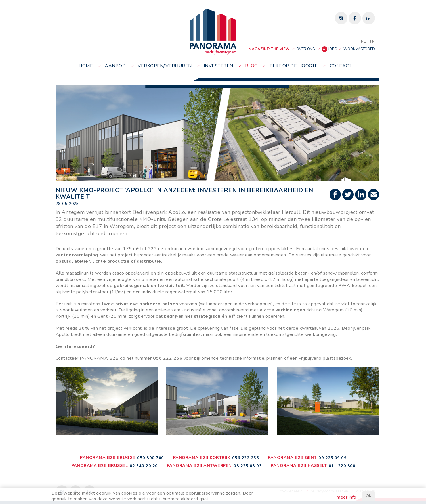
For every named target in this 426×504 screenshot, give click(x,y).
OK (369, 496)
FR (373, 41)
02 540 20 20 (144, 466)
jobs (330, 49)
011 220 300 (342, 466)
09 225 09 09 (332, 458)
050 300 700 (151, 458)
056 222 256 (246, 458)
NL (363, 41)
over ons (306, 49)
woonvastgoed (359, 49)
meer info (347, 497)
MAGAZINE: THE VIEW (269, 49)
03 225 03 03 (248, 466)
